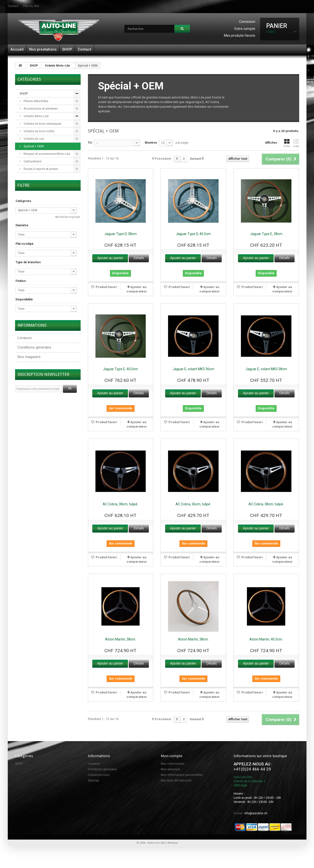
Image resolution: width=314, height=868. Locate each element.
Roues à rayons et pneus (40, 169)
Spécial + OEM (33, 146)
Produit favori (106, 287)
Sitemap (93, 780)
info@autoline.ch (256, 813)
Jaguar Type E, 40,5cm (120, 369)
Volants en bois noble (38, 131)
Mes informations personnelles (182, 775)
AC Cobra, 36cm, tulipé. (193, 504)
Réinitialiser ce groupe (68, 217)
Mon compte (172, 756)
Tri (90, 143)
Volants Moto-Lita (57, 66)
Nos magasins (29, 357)
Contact (85, 49)
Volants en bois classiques (42, 124)
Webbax (173, 843)
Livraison (25, 338)
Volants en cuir (34, 139)
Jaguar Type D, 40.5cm (193, 234)
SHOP (67, 49)
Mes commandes (173, 764)
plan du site (31, 6)
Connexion (247, 22)
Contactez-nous (99, 775)
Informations (32, 325)
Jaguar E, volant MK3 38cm (266, 369)
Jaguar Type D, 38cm (121, 234)
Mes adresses (170, 769)
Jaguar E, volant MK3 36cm (193, 369)
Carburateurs (32, 161)
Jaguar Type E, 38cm (266, 234)
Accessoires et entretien (40, 109)
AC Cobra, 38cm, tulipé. (120, 504)
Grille (287, 143)
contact (13, 6)
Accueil (17, 49)
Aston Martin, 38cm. (121, 639)
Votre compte (245, 29)
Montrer (151, 143)
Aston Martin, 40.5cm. (266, 639)
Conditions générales (34, 347)
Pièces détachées (36, 101)
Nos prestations (43, 49)
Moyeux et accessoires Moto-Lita (47, 154)
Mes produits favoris (240, 35)
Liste (296, 143)
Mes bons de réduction (176, 780)
